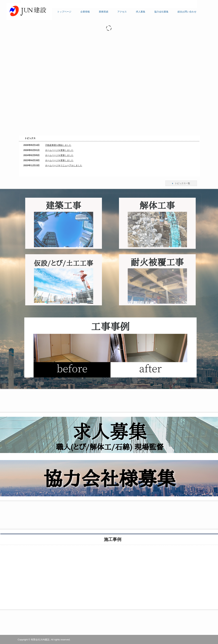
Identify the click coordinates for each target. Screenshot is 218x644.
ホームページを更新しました (59, 150)
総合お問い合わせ (187, 12)
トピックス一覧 (182, 183)
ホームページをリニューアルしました (64, 165)
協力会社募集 (161, 12)
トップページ (64, 12)
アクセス (122, 12)
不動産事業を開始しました (58, 145)
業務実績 (104, 12)
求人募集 (141, 12)
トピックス (30, 138)
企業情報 (85, 12)
